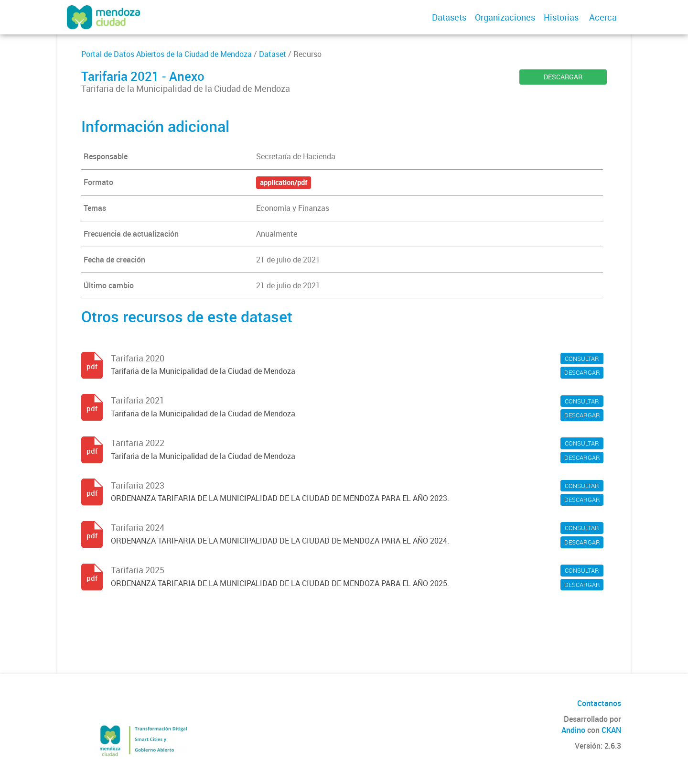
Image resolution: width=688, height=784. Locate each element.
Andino (573, 730)
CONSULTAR (582, 359)
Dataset (273, 54)
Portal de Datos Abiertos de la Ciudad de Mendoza (167, 54)
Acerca (603, 17)
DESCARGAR (563, 77)
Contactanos (599, 703)
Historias (561, 17)
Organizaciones (505, 17)
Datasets (449, 17)
